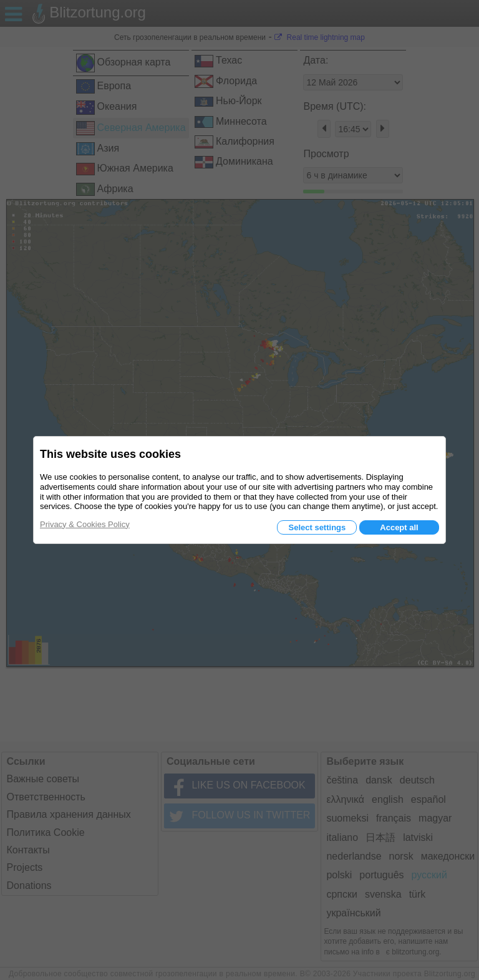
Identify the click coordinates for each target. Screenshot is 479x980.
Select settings (317, 527)
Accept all (399, 527)
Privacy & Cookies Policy (85, 524)
